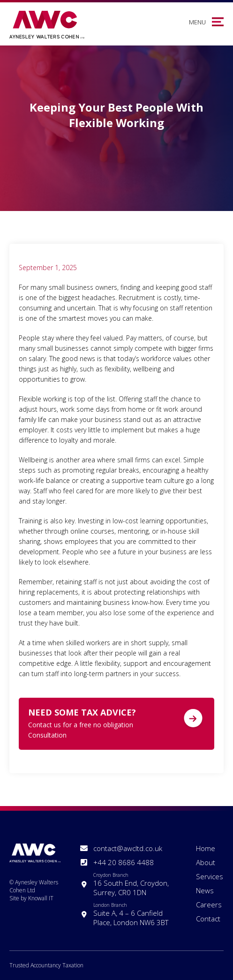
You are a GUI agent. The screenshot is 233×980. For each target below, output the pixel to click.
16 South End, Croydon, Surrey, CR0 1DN (133, 884)
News (205, 890)
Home (206, 848)
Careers (209, 905)
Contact (208, 919)
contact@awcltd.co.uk (128, 848)
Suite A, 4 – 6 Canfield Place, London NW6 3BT (133, 914)
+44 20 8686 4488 (124, 862)
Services (210, 876)
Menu (197, 22)
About (206, 862)
